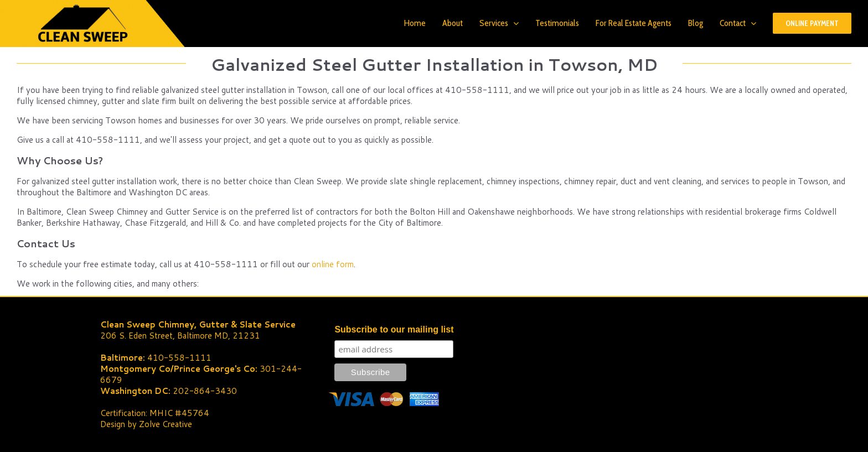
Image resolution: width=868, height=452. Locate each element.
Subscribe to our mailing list (394, 329)
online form (333, 264)
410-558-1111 (179, 358)
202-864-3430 (205, 391)
